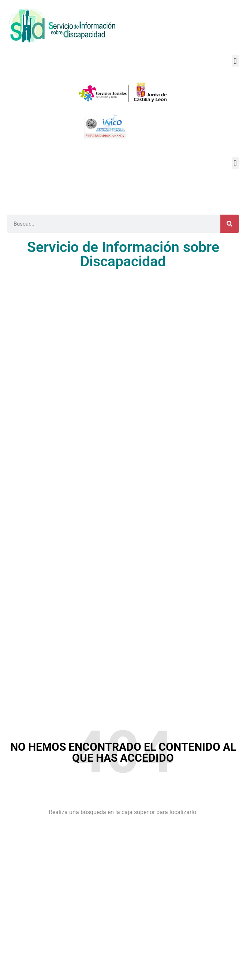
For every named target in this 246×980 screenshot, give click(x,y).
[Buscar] (230, 224)
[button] (235, 61)
